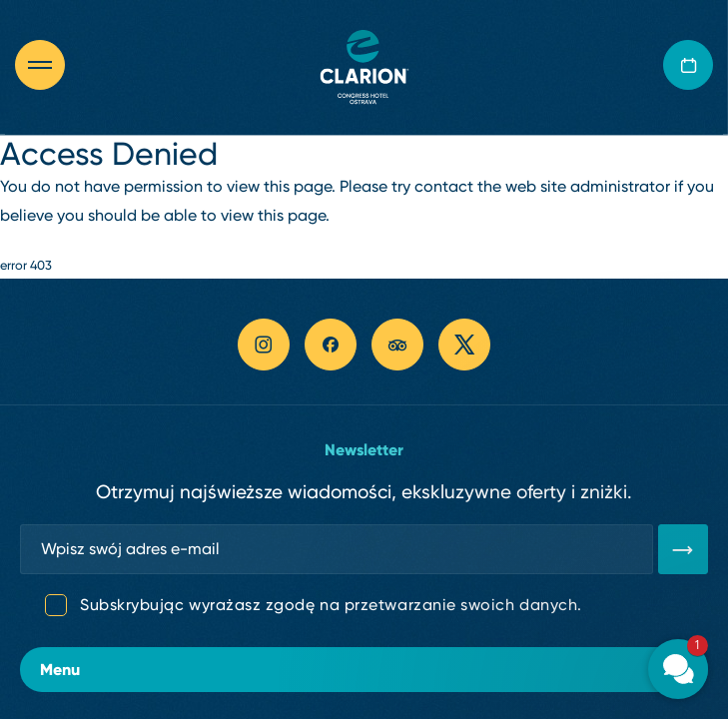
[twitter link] (464, 345)
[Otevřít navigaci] (50, 65)
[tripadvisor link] (397, 345)
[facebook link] (331, 345)
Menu (364, 669)
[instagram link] (264, 345)
